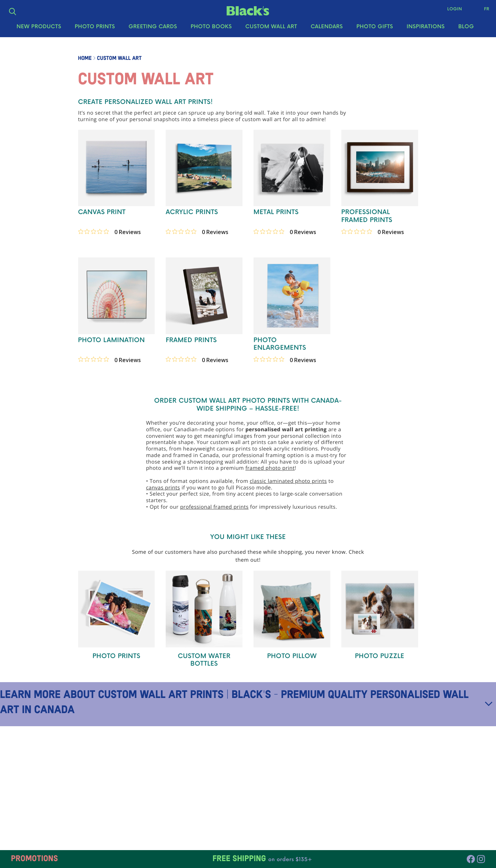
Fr (482, 11)
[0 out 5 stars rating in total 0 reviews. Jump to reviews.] (110, 232)
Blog (466, 31)
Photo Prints (95, 31)
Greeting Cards (153, 31)
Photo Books (211, 31)
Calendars (327, 31)
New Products (39, 31)
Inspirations (426, 31)
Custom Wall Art (271, 31)
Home (85, 59)
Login (450, 11)
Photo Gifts (375, 31)
